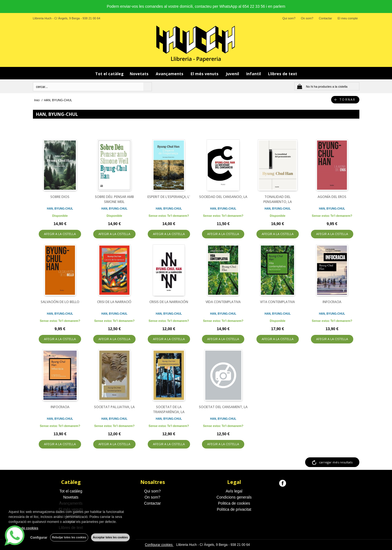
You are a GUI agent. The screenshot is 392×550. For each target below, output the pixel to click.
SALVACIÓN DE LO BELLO (60, 302)
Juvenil (233, 74)
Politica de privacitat (234, 509)
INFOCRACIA (332, 302)
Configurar (39, 538)
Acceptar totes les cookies (110, 537)
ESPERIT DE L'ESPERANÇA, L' (169, 197)
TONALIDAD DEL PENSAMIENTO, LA (278, 199)
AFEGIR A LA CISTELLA (60, 234)
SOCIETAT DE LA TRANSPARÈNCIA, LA (169, 409)
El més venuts (205, 74)
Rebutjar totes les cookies (69, 537)
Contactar (325, 18)
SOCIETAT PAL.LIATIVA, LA (114, 407)
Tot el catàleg (109, 74)
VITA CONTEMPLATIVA (277, 302)
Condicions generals (234, 497)
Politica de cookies (234, 503)
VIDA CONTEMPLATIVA (223, 302)
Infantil (254, 74)
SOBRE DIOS (60, 197)
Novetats (140, 74)
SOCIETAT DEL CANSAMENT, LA (223, 407)
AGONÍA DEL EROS (332, 197)
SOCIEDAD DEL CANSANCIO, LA (223, 197)
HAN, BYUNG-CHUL (60, 209)
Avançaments (170, 74)
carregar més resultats (336, 462)
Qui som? (289, 18)
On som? (307, 18)
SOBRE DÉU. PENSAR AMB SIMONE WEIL (114, 199)
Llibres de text (283, 74)
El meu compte (348, 18)
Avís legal (234, 491)
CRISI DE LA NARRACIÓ (114, 302)
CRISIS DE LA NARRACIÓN (169, 302)
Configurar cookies (159, 545)
